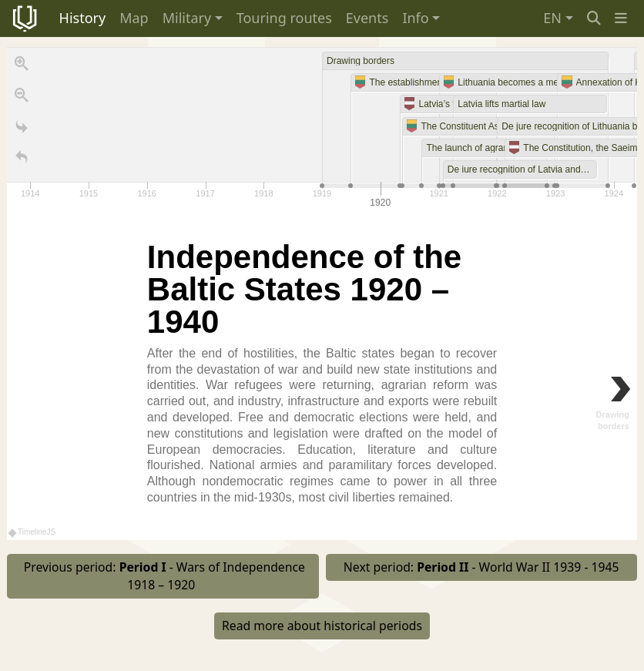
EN (552, 18)
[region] (322, 294)
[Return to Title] (22, 161)
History (83, 18)
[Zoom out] (22, 99)
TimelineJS (32, 532)
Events (367, 18)
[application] (322, 129)
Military (187, 18)
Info (415, 18)
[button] (621, 18)
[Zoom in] (22, 67)
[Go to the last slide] (22, 130)
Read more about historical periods (322, 626)
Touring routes (284, 18)
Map (134, 18)
